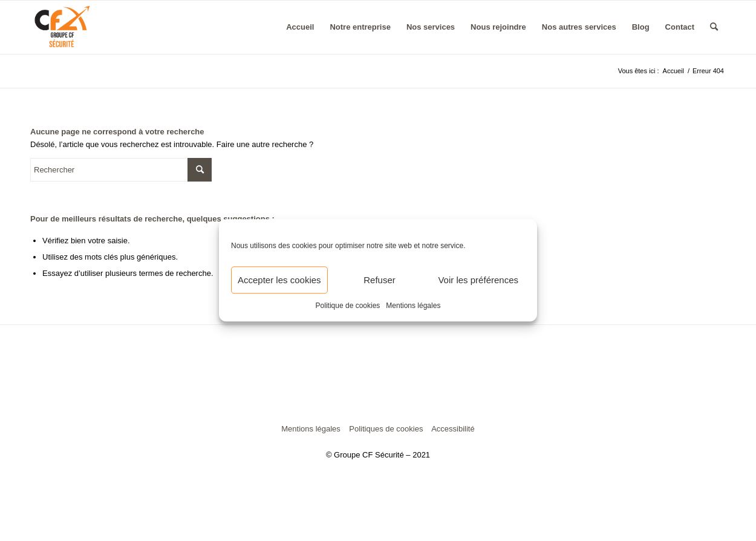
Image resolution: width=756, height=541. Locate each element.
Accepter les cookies (279, 280)
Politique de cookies (348, 306)
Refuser (380, 280)
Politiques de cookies (386, 429)
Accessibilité (453, 429)
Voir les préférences (478, 280)
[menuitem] (300, 27)
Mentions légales (413, 306)
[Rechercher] (714, 27)
